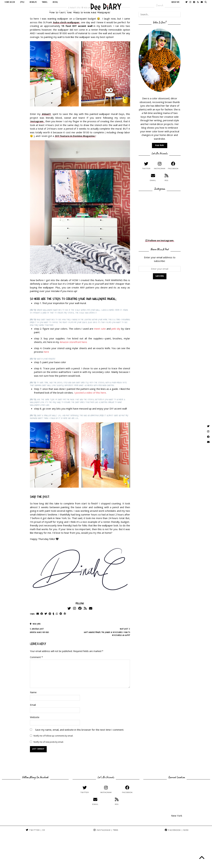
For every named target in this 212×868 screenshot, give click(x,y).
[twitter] (146, 166)
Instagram (37, 121)
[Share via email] (38, 614)
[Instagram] (75, 608)
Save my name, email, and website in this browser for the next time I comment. (80, 730)
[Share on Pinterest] (50, 614)
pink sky (116, 329)
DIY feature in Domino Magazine (75, 136)
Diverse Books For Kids (39, 631)
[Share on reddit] (61, 614)
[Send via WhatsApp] (57, 614)
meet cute (100, 329)
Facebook (177, 830)
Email (33, 705)
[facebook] (173, 166)
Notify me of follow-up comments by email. (53, 736)
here (46, 352)
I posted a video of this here (90, 393)
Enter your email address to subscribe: (160, 259)
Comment (36, 657)
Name (33, 692)
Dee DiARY (17, 864)
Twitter (35, 830)
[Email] (91, 608)
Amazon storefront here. (74, 342)
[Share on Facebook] (42, 614)
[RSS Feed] (85, 608)
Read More (160, 146)
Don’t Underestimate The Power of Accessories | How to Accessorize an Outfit (105, 632)
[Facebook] (80, 608)
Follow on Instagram (159, 240)
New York (35, 624)
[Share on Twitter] (46, 614)
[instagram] (160, 166)
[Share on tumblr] (53, 614)
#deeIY (46, 114)
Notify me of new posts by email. (49, 742)
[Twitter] (69, 608)
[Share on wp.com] (65, 614)
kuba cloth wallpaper (66, 22)
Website (35, 717)
